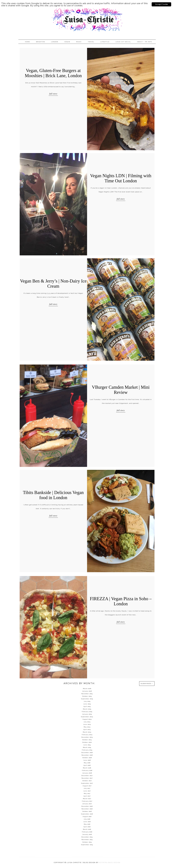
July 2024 (87, 722)
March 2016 (87, 829)
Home (27, 42)
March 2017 (87, 799)
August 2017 (87, 786)
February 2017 (87, 801)
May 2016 (87, 824)
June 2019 (87, 745)
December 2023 (87, 737)
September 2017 (87, 783)
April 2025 (87, 706)
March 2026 (87, 689)
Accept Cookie (161, 4)
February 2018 (87, 770)
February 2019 (87, 750)
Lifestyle (105, 42)
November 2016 (87, 809)
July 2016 (87, 819)
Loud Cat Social (123, 42)
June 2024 (87, 724)
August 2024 (87, 719)
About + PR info (144, 42)
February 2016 (87, 832)
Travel (91, 42)
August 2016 (87, 817)
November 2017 (87, 778)
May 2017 (87, 793)
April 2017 (87, 796)
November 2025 (87, 694)
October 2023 (87, 740)
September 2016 (87, 814)
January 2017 (87, 804)
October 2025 (87, 696)
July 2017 (87, 788)
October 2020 (87, 742)
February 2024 (87, 735)
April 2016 (87, 827)
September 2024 (87, 717)
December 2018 (87, 753)
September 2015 (87, 845)
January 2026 (87, 691)
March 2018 (87, 768)
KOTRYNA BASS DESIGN (110, 863)
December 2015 (87, 837)
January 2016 (87, 834)
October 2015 (87, 842)
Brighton (41, 42)
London (55, 42)
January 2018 (87, 773)
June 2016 (87, 822)
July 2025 (87, 701)
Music (79, 42)
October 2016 (87, 811)
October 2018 (87, 758)
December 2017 (87, 776)
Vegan (67, 42)
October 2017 (87, 781)
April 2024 (87, 729)
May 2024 (87, 727)
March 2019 (87, 747)
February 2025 (87, 712)
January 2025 (87, 714)
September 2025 (87, 699)
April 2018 (87, 765)
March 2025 (87, 709)
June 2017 (87, 791)
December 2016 (87, 806)
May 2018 (87, 763)
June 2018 (87, 760)
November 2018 (87, 755)
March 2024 (87, 732)
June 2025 (87, 704)
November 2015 (87, 840)
